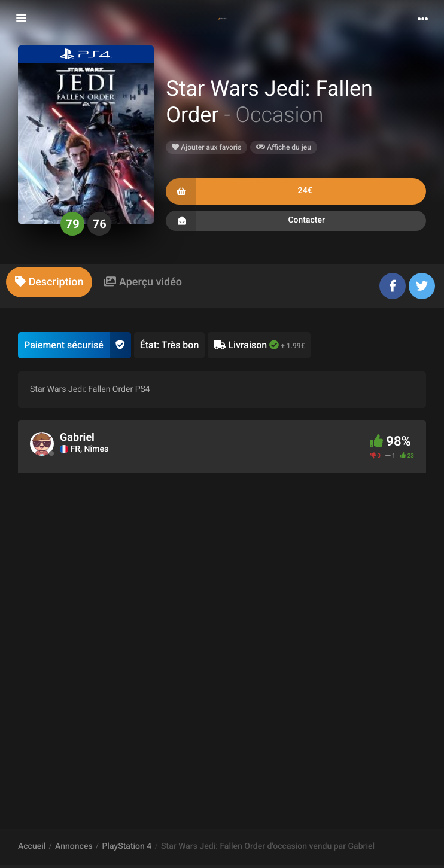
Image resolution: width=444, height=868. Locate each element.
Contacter (296, 221)
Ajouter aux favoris (206, 147)
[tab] (49, 282)
